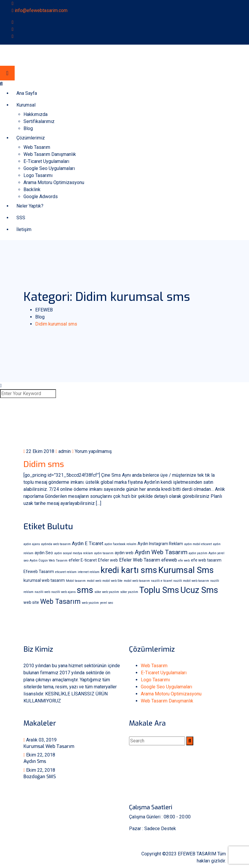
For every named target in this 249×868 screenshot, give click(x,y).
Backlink (32, 189)
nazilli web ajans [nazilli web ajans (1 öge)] (63, 592)
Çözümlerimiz (31, 138)
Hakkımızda (35, 114)
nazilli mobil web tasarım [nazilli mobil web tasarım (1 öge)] (191, 581)
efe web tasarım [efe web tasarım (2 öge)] (206, 560)
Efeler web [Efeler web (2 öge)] (108, 560)
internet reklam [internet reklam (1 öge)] (89, 572)
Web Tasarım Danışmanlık (50, 154)
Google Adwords (41, 197)
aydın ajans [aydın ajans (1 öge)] (32, 544)
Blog (28, 128)
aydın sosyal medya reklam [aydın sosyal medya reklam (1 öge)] (74, 553)
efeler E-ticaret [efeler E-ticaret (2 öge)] (83, 560)
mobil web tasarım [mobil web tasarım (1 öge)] (137, 581)
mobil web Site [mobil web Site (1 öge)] (112, 581)
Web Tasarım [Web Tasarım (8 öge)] (60, 602)
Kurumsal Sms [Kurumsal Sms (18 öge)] (186, 570)
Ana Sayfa (27, 93)
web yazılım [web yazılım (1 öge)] (90, 603)
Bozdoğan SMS (40, 777)
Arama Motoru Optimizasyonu (54, 182)
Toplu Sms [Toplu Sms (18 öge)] (159, 590)
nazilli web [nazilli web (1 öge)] (42, 592)
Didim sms (44, 464)
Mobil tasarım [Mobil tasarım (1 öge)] (76, 581)
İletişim (24, 229)
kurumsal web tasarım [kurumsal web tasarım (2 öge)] (44, 580)
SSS (21, 218)
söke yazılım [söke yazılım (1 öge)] (129, 592)
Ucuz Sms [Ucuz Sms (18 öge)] (199, 590)
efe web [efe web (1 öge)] (184, 561)
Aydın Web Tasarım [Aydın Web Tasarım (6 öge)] (161, 552)
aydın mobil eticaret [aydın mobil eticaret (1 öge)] (198, 544)
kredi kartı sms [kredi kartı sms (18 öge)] (129, 570)
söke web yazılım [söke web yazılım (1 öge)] (107, 592)
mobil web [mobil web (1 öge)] (94, 581)
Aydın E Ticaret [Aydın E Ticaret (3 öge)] (88, 543)
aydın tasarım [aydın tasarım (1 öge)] (104, 553)
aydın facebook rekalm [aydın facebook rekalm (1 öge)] (120, 544)
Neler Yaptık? (30, 206)
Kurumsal (26, 105)
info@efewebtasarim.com (41, 10)
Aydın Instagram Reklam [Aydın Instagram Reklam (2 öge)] (160, 544)
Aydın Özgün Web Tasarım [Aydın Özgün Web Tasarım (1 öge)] (49, 561)
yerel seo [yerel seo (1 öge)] (106, 603)
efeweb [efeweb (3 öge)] (169, 560)
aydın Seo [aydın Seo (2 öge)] (44, 553)
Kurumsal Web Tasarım (49, 746)
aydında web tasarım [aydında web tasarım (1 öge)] (56, 544)
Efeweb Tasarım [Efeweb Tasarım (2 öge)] (39, 572)
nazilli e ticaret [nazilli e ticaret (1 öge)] (162, 581)
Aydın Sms (35, 761)
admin (63, 451)
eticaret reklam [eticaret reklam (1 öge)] (66, 572)
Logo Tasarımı (38, 175)
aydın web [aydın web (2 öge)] (124, 553)
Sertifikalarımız (39, 121)
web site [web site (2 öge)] (31, 602)
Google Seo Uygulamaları (49, 168)
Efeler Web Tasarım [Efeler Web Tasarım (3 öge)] (140, 560)
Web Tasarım (37, 147)
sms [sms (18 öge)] (85, 590)
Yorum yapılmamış (92, 451)
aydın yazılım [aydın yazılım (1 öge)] (198, 553)
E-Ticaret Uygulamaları (46, 161)
